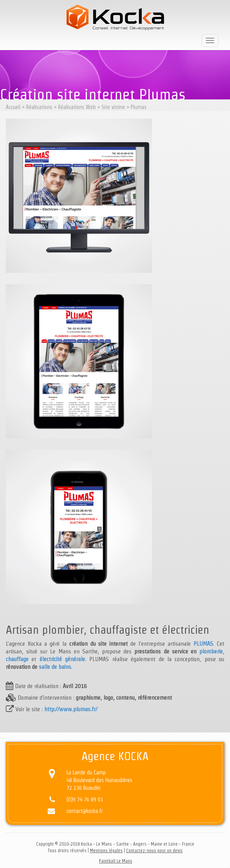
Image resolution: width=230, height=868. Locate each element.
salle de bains (55, 667)
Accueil (13, 107)
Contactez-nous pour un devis (154, 850)
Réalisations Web (77, 107)
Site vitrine (113, 107)
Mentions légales (106, 850)
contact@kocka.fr (85, 811)
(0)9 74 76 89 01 (85, 799)
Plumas (139, 107)
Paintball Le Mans (116, 861)
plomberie (211, 651)
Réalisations (39, 107)
